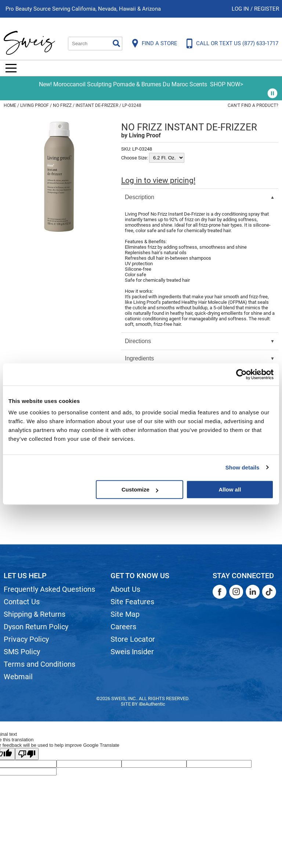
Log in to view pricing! (158, 180)
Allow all (230, 489)
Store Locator (133, 639)
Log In (241, 9)
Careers (123, 627)
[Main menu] (11, 68)
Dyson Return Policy (36, 627)
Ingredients (139, 358)
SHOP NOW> (227, 84)
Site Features (132, 602)
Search (116, 43)
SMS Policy (22, 652)
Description (140, 197)
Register (267, 9)
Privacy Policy (26, 639)
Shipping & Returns (35, 614)
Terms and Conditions (39, 664)
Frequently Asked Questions (49, 589)
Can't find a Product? (253, 105)
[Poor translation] (27, 754)
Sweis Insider (132, 652)
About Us (125, 589)
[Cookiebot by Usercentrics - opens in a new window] (241, 374)
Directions (138, 341)
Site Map (125, 614)
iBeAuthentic (152, 704)
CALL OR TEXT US (237, 43)
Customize (140, 489)
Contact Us (22, 602)
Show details (243, 467)
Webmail (18, 677)
